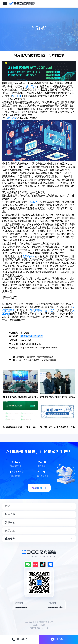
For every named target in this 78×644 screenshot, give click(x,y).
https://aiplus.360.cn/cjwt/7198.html (39, 348)
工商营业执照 (39, 625)
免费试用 (59, 639)
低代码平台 (33, 202)
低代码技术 (26, 336)
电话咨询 (19, 639)
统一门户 (31, 86)
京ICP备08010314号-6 (39, 628)
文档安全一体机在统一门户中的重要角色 (35, 357)
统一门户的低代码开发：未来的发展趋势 (38, 360)
